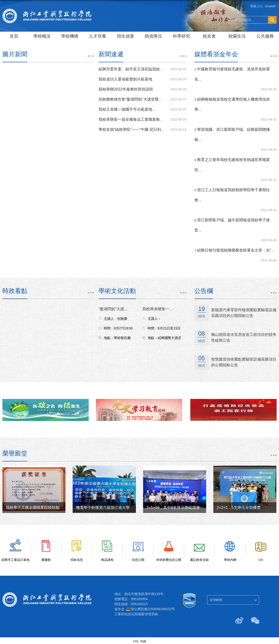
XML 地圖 (139, 641)
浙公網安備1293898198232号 (153, 609)
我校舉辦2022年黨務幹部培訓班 (126, 89)
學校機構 (70, 36)
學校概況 (42, 36)
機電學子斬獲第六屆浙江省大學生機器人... (112, 508)
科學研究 (181, 36)
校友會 (209, 36)
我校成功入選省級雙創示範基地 (125, 79)
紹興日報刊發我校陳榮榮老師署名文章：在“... (236, 250)
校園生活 (237, 36)
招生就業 (126, 36)
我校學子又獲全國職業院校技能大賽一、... (42, 508)
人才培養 (98, 36)
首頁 (14, 36)
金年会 (119, 609)
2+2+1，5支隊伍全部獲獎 (238, 508)
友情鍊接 (216, 600)
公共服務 (265, 36)
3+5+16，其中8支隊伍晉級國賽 (173, 508)
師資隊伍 (153, 36)
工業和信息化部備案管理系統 (136, 614)
